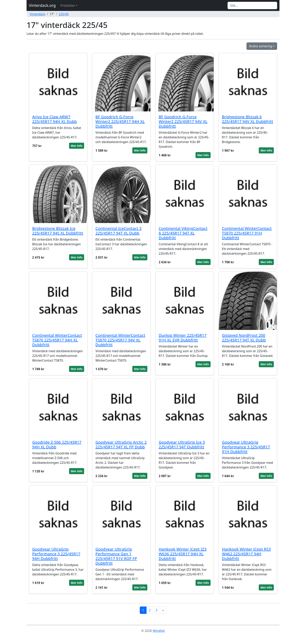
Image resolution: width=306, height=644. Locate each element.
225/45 (64, 14)
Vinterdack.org (42, 5)
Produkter (68, 5)
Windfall (159, 631)
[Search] (252, 5)
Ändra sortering (261, 46)
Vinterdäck (37, 14)
